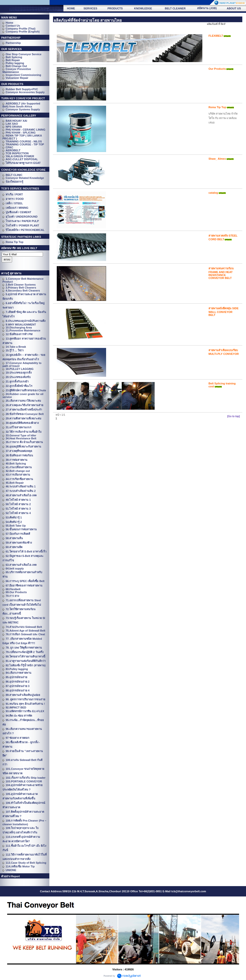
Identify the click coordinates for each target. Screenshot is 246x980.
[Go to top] (234, 416)
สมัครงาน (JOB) (207, 8)
